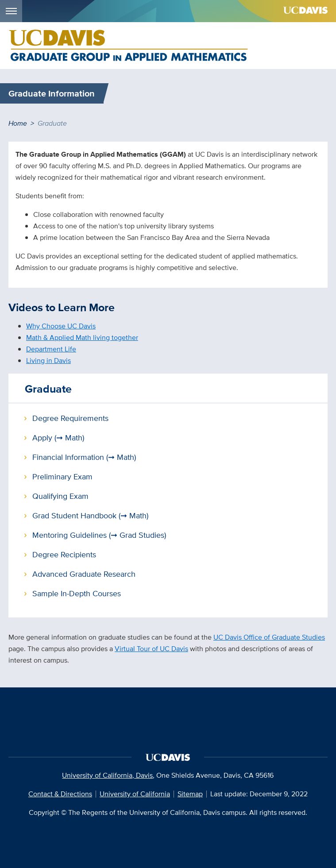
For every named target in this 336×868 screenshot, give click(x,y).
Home (18, 123)
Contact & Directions (60, 794)
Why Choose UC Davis (61, 326)
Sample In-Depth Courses (77, 593)
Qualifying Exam (60, 496)
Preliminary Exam (62, 476)
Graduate (48, 389)
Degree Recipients (64, 554)
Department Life (51, 349)
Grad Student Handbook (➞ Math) (90, 515)
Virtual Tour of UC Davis (151, 649)
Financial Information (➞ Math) (84, 457)
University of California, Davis (107, 775)
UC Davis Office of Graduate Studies (269, 637)
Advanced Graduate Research (84, 574)
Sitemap (190, 794)
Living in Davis (48, 361)
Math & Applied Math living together (82, 338)
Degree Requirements (70, 418)
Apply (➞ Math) (58, 438)
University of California (135, 794)
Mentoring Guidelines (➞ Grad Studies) (99, 535)
